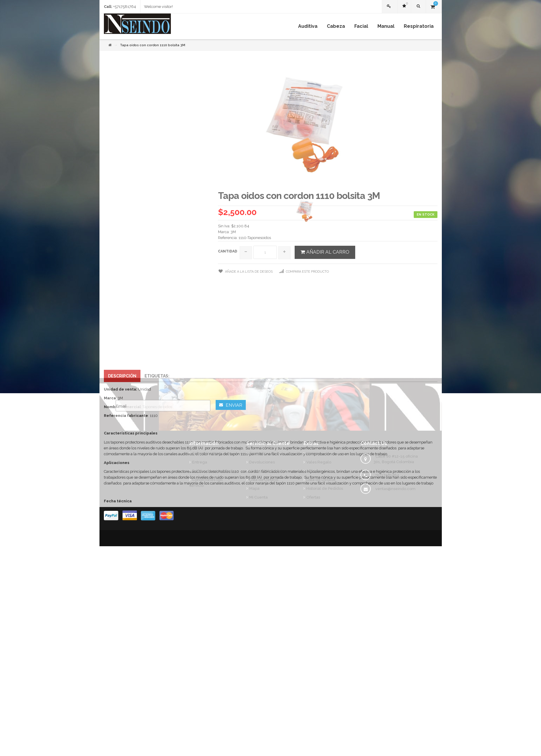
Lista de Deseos (264, 480)
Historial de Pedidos (268, 471)
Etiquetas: (157, 461)
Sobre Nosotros (206, 453)
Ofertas (313, 497)
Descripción (122, 461)
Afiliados (314, 471)
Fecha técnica (118, 586)
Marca (312, 453)
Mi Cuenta (259, 497)
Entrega (200, 462)
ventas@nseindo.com (395, 489)
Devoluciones (262, 462)
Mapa (254, 488)
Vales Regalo (319, 462)
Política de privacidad (212, 471)
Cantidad (228, 336)
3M (233, 316)
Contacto (258, 453)
